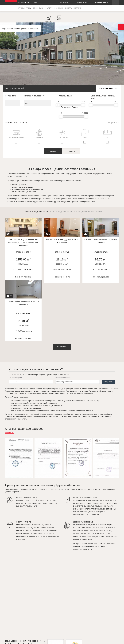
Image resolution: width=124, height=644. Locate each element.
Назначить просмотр (23, 277)
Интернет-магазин (16, 134)
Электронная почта (63, 378)
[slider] (58, 105)
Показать (53, 151)
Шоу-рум (39, 134)
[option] (49, 19)
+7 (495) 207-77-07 (28, 2)
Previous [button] (103, 435)
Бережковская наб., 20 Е (108, 88)
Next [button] (107, 435)
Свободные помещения (88, 211)
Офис (85, 134)
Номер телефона (16, 378)
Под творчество (62, 134)
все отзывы (10, 433)
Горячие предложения (35, 211)
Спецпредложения (61, 211)
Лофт (108, 134)
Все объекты (62, 347)
